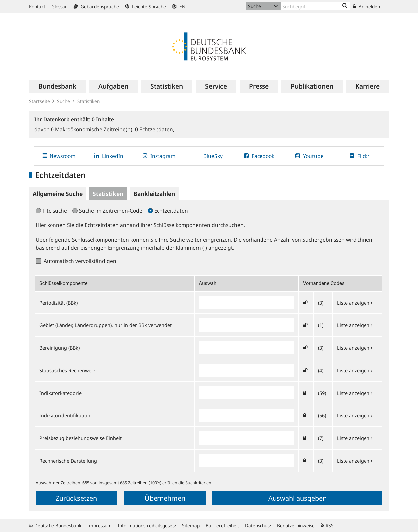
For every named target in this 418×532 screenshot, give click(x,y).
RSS (327, 526)
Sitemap (191, 526)
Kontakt (37, 6)
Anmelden (366, 6)
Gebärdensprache (96, 6)
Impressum (100, 526)
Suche (64, 101)
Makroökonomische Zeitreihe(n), (93, 129)
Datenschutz (258, 526)
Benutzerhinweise (296, 526)
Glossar (59, 6)
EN (179, 6)
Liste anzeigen (355, 303)
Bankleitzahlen (154, 194)
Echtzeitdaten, (155, 129)
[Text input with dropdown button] (315, 6)
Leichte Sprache (146, 6)
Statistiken (89, 101)
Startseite (39, 101)
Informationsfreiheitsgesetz (147, 526)
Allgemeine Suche (58, 194)
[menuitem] (57, 86)
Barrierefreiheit (222, 526)
